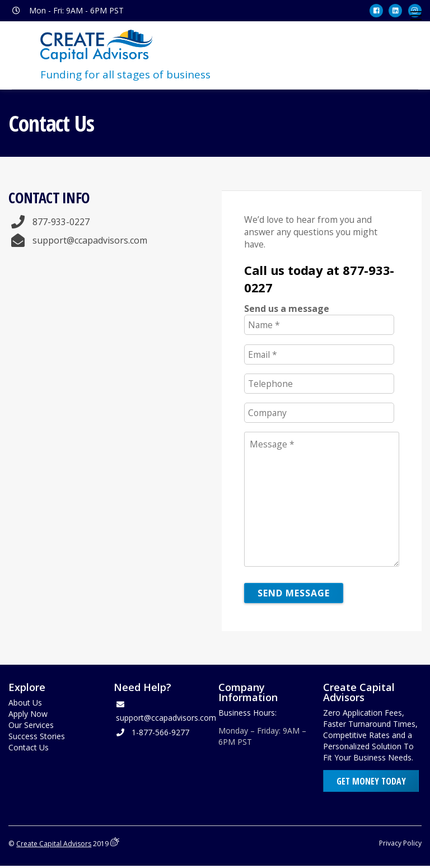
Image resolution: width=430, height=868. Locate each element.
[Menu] (416, 16)
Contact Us (29, 749)
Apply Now (28, 715)
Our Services (31, 727)
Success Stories (37, 738)
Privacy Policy (400, 845)
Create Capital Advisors (54, 845)
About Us (25, 704)
